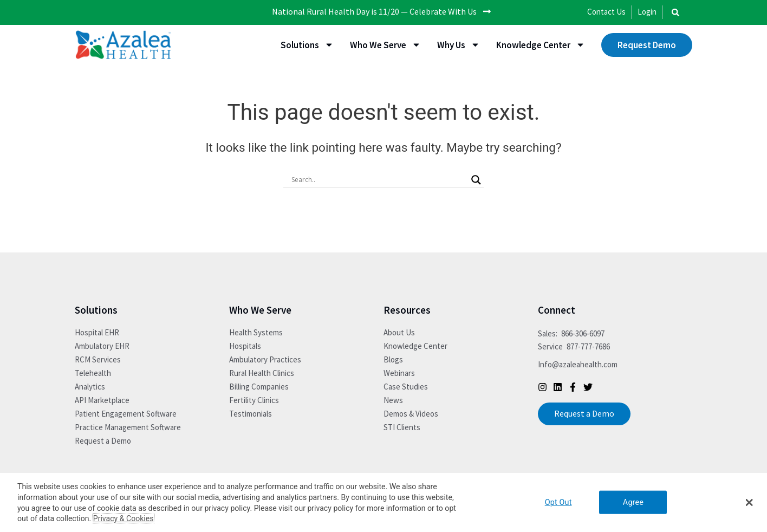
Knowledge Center (541, 45)
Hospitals (245, 346)
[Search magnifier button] (476, 179)
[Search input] (379, 179)
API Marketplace (102, 400)
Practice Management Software (128, 427)
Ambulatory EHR (102, 346)
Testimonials (251, 414)
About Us (399, 332)
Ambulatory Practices (265, 359)
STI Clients (402, 427)
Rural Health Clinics (262, 373)
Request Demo (647, 45)
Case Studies (406, 387)
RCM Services (98, 359)
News (393, 400)
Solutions (307, 45)
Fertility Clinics (254, 400)
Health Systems (256, 332)
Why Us (459, 45)
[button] (675, 12)
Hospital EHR (97, 332)
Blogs (393, 359)
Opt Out (558, 502)
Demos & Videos (411, 414)
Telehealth (93, 373)
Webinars (399, 373)
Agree (633, 502)
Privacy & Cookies (123, 518)
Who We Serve (385, 45)
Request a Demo (103, 441)
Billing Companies (259, 387)
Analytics (90, 387)
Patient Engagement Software (126, 414)
